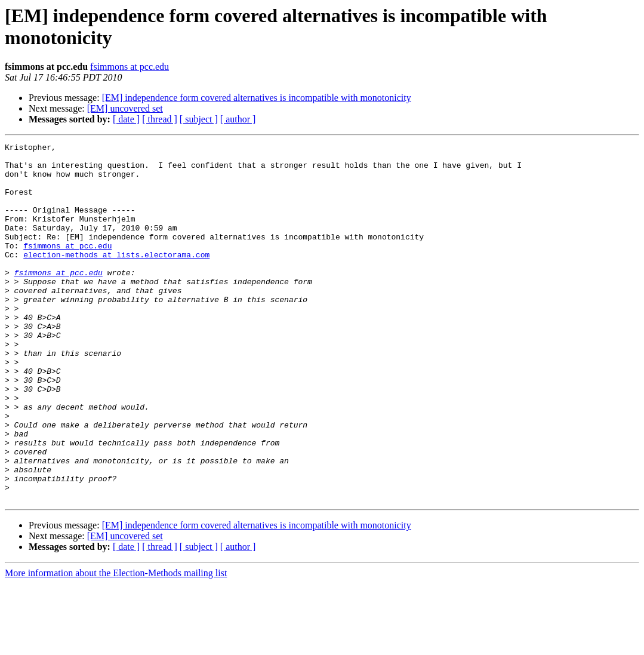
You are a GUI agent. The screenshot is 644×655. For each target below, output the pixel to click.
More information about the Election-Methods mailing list (116, 645)
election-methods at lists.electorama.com (116, 278)
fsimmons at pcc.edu (130, 67)
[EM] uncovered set (125, 108)
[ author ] (238, 119)
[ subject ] (199, 119)
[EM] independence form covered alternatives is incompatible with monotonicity (257, 98)
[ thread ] (160, 119)
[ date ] (126, 119)
